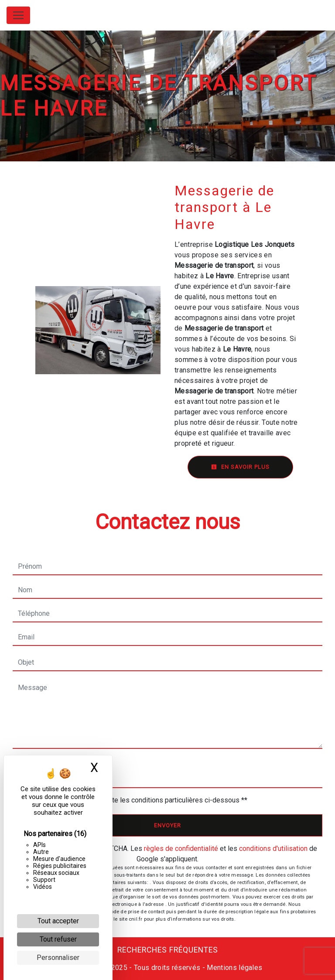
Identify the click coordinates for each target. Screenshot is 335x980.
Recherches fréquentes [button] (168, 950)
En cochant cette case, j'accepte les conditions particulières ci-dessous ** (134, 800)
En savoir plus (240, 467)
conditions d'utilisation (273, 849)
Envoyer (167, 825)
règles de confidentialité (181, 849)
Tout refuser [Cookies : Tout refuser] (58, 939)
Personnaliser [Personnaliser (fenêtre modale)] (58, 958)
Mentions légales (234, 968)
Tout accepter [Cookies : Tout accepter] (58, 921)
